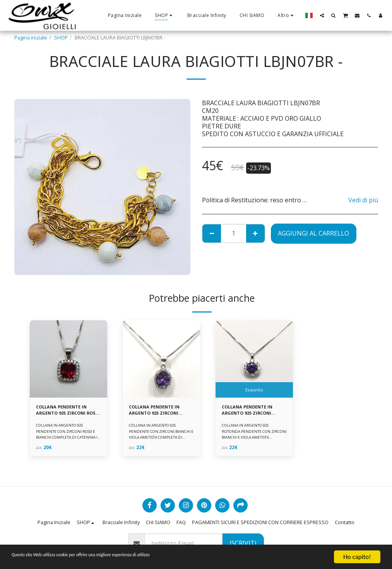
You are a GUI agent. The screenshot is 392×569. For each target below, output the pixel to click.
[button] (322, 15)
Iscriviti (243, 543)
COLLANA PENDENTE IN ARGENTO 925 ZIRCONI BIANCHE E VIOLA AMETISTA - (251, 411)
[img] (68, 359)
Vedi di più (363, 200)
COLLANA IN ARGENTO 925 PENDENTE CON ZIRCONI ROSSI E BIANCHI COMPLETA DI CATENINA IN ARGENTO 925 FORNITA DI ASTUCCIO (67, 439)
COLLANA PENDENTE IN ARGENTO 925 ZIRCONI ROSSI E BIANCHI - (65, 411)
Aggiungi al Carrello (313, 233)
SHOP (61, 38)
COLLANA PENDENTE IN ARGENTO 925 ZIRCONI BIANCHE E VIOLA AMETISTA (158, 411)
